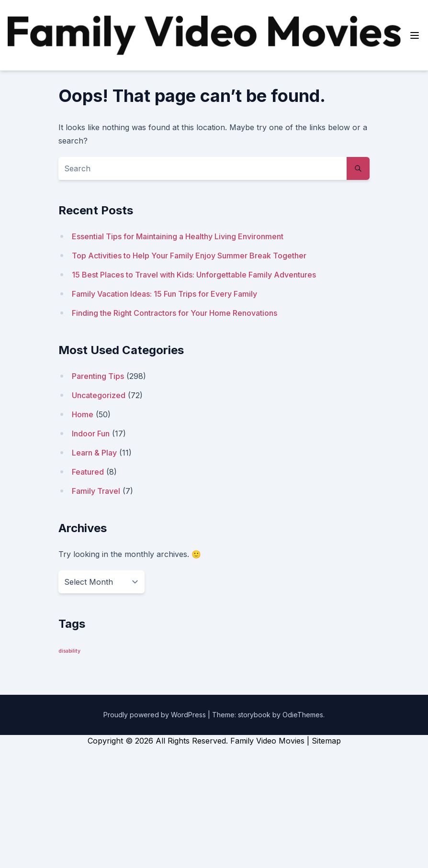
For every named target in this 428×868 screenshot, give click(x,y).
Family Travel (96, 491)
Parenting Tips (98, 376)
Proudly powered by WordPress (156, 715)
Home (83, 414)
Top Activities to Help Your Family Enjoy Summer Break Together (189, 256)
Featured (88, 472)
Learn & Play (94, 453)
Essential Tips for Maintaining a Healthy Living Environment (178, 236)
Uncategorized (99, 395)
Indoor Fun (91, 434)
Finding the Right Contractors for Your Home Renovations (175, 313)
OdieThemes (303, 715)
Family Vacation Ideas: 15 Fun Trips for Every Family (164, 294)
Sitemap (326, 741)
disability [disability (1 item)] (69, 651)
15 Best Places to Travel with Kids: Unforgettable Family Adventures (194, 275)
